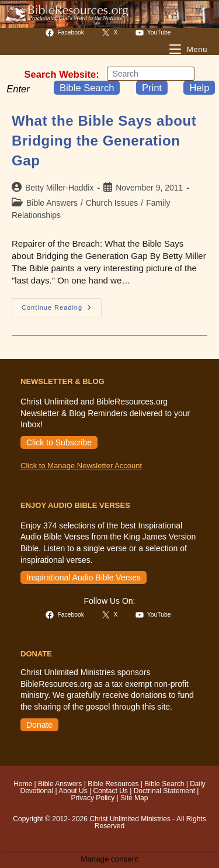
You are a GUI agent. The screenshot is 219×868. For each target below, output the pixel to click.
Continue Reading (62, 310)
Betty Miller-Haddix (59, 188)
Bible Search (87, 88)
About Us (73, 791)
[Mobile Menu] (188, 49)
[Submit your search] (183, 74)
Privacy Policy (93, 798)
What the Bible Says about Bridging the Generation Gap (104, 140)
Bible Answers (52, 203)
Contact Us (110, 791)
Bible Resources (113, 784)
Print (152, 88)
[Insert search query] (151, 74)
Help (199, 88)
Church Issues (112, 203)
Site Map (134, 798)
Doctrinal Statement (164, 791)
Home (23, 784)
